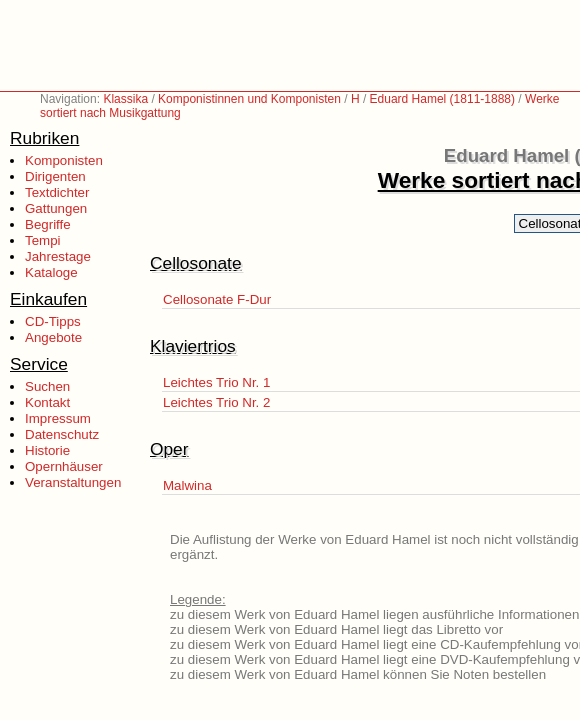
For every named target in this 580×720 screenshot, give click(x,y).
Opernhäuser (64, 466)
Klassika (125, 99)
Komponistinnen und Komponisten (249, 99)
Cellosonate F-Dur (217, 299)
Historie (47, 450)
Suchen (47, 386)
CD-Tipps (53, 321)
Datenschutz (62, 434)
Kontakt (47, 402)
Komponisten (64, 160)
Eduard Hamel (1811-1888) (442, 99)
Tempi (43, 240)
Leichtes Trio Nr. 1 (216, 382)
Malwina (187, 485)
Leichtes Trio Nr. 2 (216, 402)
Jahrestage (58, 256)
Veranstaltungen (73, 482)
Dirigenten (55, 176)
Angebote (53, 337)
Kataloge (51, 272)
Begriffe (48, 224)
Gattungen (56, 208)
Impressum (58, 418)
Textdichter (57, 192)
